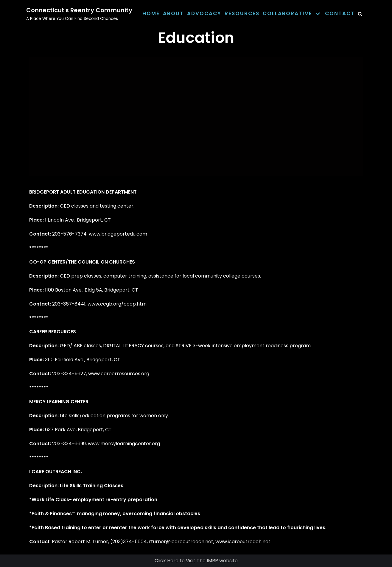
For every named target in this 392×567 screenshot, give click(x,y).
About (173, 13)
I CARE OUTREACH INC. (56, 472)
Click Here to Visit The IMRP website (196, 561)
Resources (242, 13)
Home (151, 13)
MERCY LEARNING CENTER (59, 402)
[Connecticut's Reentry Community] (79, 14)
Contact (340, 13)
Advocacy (204, 13)
